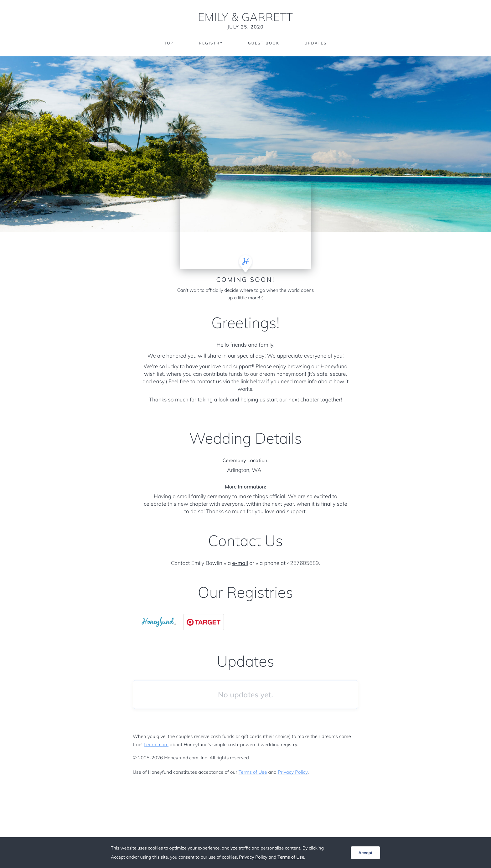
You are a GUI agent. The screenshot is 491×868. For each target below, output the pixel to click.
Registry (211, 43)
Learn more (156, 744)
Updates (316, 43)
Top (169, 43)
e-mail (240, 563)
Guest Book (264, 43)
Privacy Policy (293, 772)
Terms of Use (253, 772)
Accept (365, 853)
